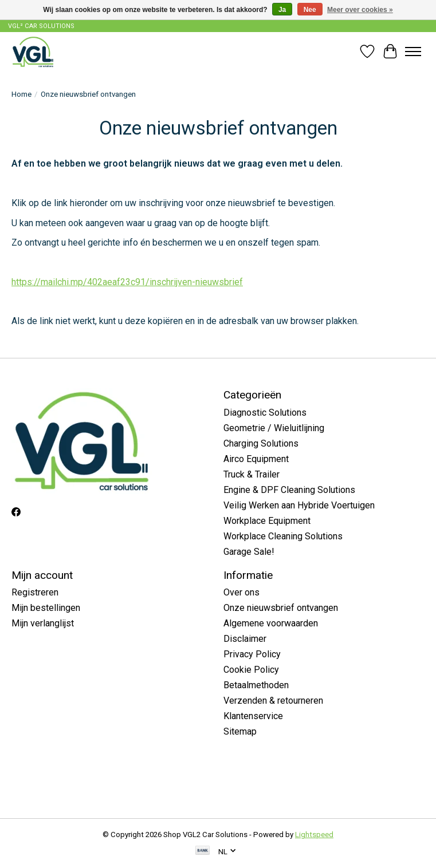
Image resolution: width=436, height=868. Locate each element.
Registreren (35, 592)
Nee (310, 10)
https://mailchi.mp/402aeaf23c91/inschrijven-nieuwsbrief (127, 282)
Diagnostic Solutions (265, 413)
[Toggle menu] (413, 52)
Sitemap (240, 731)
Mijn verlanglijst (43, 623)
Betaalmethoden (256, 685)
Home (21, 94)
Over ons (241, 592)
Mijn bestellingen (46, 608)
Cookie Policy (251, 670)
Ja (282, 10)
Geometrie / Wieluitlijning (274, 428)
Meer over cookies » (360, 10)
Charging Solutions (261, 443)
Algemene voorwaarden (271, 623)
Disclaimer (245, 639)
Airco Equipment (256, 459)
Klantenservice (253, 716)
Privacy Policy (252, 654)
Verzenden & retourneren (273, 701)
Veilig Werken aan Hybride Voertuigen (299, 505)
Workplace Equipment (267, 521)
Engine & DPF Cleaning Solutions (289, 490)
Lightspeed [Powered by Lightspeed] (314, 835)
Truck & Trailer (252, 474)
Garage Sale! (249, 552)
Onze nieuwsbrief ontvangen (281, 608)
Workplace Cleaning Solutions (283, 536)
